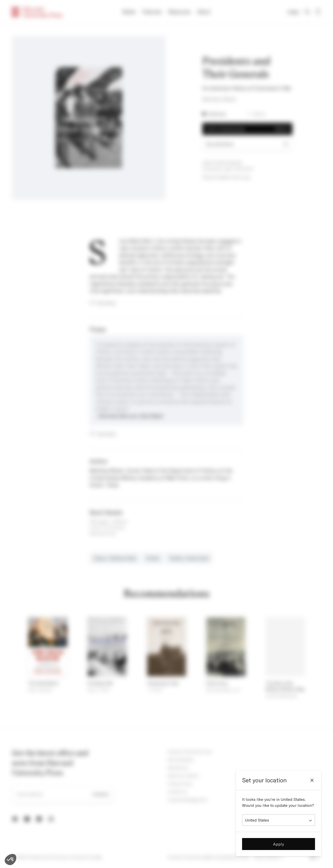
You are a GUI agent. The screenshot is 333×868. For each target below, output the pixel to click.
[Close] (312, 780)
